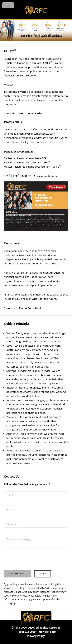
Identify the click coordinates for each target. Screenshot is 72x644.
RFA (7, 176)
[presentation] (33, 559)
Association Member (46, 176)
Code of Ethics (35, 113)
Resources (10, 308)
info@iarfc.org (47, 632)
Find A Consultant (30, 308)
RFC (16, 176)
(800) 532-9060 (27, 632)
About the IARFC (14, 113)
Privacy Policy (27, 596)
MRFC (26, 176)
